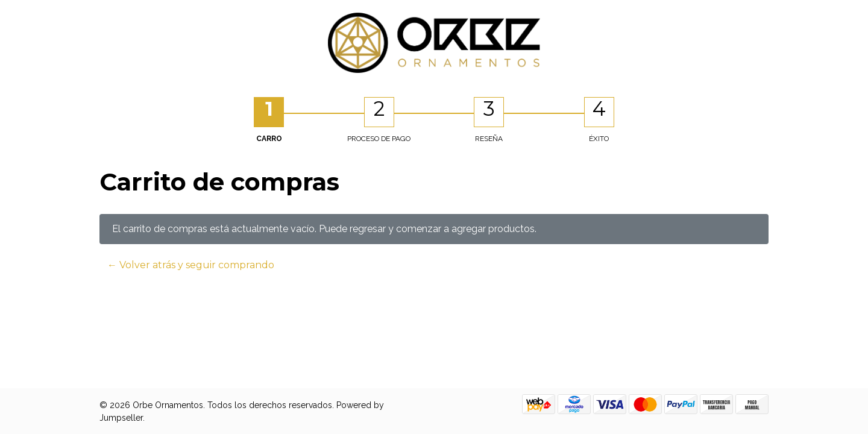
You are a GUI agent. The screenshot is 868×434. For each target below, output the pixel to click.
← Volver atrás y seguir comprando (191, 265)
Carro (269, 139)
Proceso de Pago (379, 139)
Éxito (599, 139)
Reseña (489, 139)
